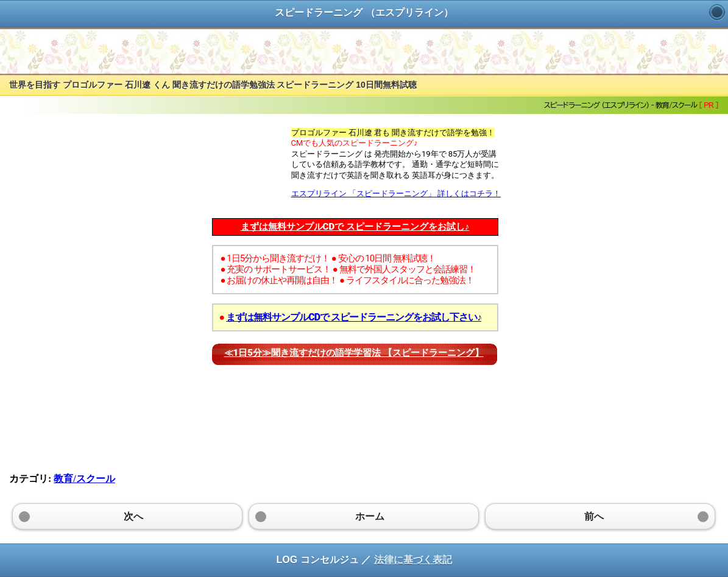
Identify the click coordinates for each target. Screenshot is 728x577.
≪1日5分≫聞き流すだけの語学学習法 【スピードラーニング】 (354, 353)
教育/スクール (84, 479)
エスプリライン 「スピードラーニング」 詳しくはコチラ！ (396, 193)
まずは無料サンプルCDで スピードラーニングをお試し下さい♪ (354, 317)
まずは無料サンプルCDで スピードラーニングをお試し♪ (355, 227)
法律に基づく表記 (413, 560)
